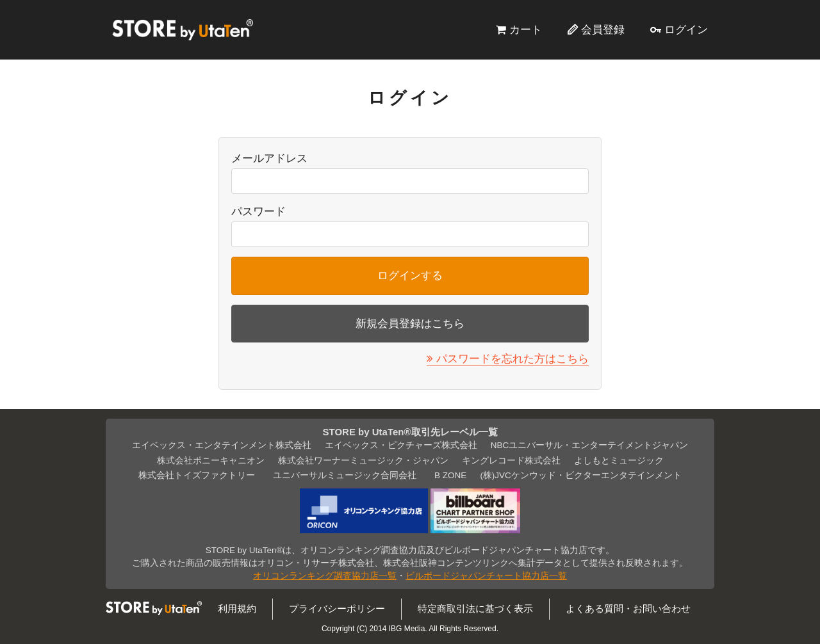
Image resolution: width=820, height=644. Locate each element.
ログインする (410, 275)
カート (526, 29)
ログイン (686, 29)
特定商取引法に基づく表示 (475, 608)
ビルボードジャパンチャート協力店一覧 (486, 576)
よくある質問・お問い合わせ (628, 608)
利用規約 (237, 608)
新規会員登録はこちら (410, 323)
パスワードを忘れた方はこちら (512, 358)
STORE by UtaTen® (183, 29)
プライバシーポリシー (337, 608)
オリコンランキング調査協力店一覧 (325, 576)
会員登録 (603, 29)
